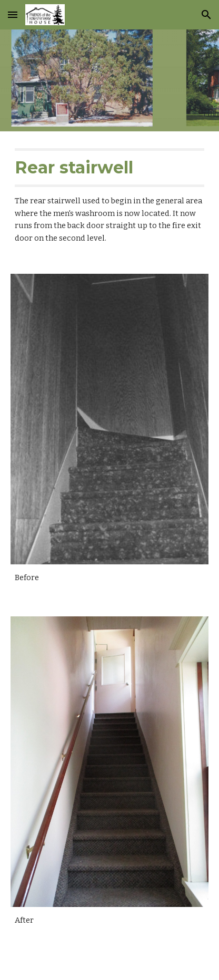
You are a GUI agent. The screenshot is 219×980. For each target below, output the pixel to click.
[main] (109, 196)
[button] (13, 14)
